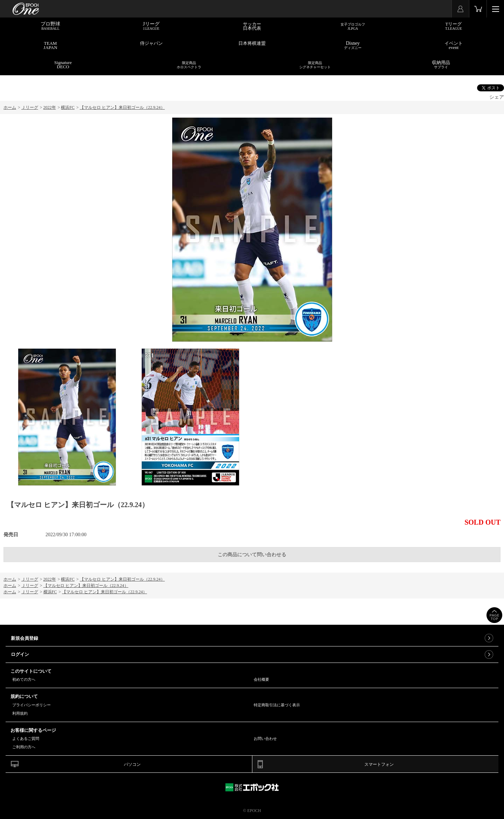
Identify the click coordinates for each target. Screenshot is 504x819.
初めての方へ (24, 679)
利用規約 (20, 713)
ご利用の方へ (24, 747)
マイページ (460, 9)
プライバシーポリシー (31, 705)
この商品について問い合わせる (252, 555)
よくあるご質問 (26, 738)
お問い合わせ (265, 738)
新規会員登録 (24, 638)
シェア (497, 97)
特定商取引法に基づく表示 (277, 705)
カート (478, 9)
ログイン (20, 654)
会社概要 (261, 679)
